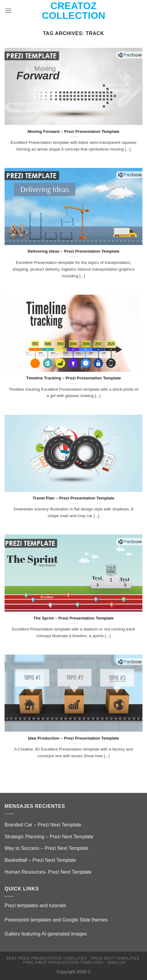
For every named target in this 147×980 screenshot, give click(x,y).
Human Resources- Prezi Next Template (48, 872)
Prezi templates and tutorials (35, 905)
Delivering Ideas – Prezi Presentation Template (73, 251)
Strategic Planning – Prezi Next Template (49, 837)
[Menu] (8, 11)
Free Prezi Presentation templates (63, 963)
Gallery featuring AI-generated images (46, 934)
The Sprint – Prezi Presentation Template (73, 618)
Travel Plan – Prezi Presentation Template (73, 498)
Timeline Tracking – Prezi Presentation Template (74, 378)
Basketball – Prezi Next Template (40, 860)
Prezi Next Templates (115, 958)
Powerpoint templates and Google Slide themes (56, 920)
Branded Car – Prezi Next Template (43, 825)
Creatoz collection (73, 11)
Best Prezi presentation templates (47, 958)
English (117, 963)
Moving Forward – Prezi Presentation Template (73, 131)
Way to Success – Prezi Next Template (47, 848)
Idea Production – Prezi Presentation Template (74, 738)
